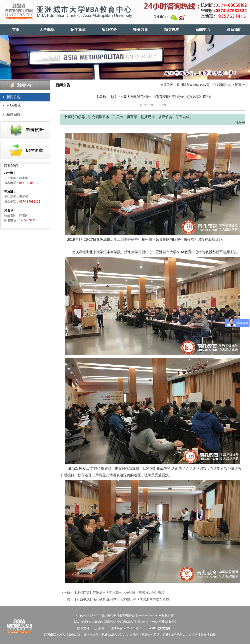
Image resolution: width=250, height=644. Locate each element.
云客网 (99, 628)
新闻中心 (203, 30)
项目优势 (109, 30)
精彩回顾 (13, 114)
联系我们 (234, 30)
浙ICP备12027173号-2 (126, 628)
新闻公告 (13, 97)
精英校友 (172, 30)
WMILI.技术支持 (160, 628)
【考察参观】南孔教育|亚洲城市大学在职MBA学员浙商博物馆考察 (121, 599)
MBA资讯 (14, 106)
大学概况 (47, 30)
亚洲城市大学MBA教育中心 (196, 85)
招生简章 (78, 30)
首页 (16, 30)
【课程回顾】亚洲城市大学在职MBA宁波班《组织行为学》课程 (119, 593)
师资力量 (140, 30)
